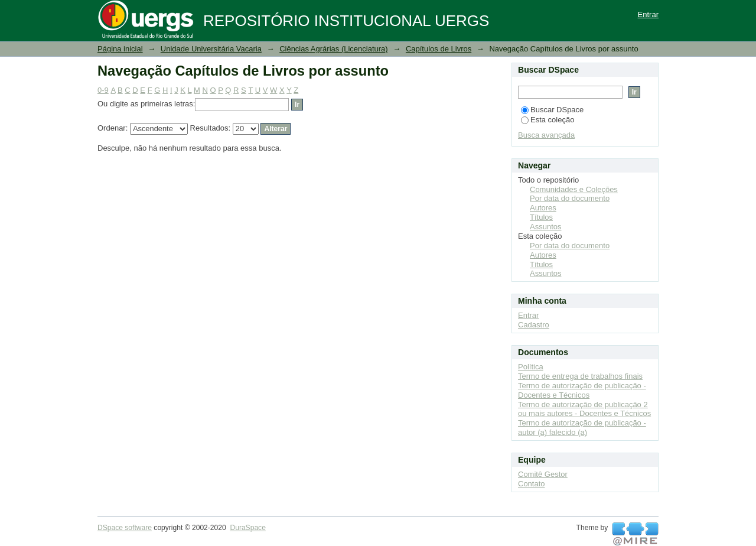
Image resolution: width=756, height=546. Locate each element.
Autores (543, 208)
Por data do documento (570, 198)
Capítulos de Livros (439, 49)
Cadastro (534, 325)
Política (531, 367)
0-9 (103, 90)
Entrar (648, 14)
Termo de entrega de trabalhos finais (580, 376)
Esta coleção (548, 120)
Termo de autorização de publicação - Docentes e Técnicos (582, 390)
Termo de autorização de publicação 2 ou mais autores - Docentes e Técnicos (584, 409)
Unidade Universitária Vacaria (211, 49)
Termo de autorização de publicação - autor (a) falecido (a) (582, 428)
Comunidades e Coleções (574, 189)
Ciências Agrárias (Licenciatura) (334, 49)
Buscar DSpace (552, 110)
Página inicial (120, 49)
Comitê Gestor (543, 474)
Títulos (541, 217)
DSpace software (125, 528)
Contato (532, 484)
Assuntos (545, 227)
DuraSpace (247, 528)
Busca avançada (546, 135)
